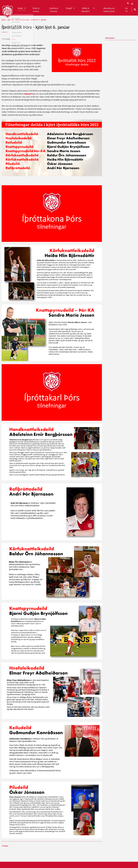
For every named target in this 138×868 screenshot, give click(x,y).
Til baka (5, 846)
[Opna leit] (135, 9)
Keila (4, 20)
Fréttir (11, 20)
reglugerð (28, 94)
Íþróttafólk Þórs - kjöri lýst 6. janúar (31, 20)
